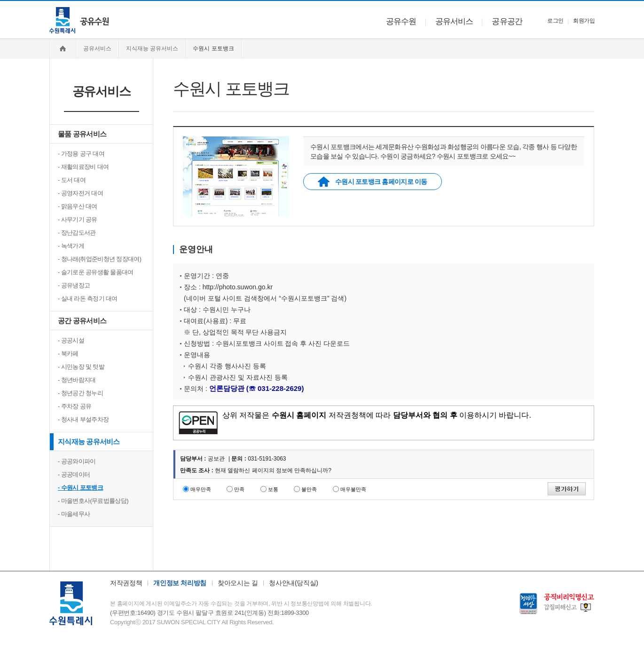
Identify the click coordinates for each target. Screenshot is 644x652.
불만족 (309, 489)
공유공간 (507, 21)
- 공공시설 (71, 340)
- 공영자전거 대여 (80, 193)
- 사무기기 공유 (78, 219)
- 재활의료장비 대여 (83, 167)
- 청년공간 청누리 (80, 393)
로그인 (555, 21)
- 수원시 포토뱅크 (80, 488)
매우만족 (201, 489)
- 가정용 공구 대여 (81, 154)
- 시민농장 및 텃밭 (81, 367)
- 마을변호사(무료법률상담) (93, 501)
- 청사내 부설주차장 (83, 419)
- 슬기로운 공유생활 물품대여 (96, 272)
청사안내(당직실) (293, 583)
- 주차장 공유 (75, 406)
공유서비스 (454, 21)
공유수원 (401, 21)
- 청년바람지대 (77, 380)
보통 (273, 489)
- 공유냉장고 (74, 285)
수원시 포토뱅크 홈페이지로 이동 (373, 182)
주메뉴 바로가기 (0, 0)
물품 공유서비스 (82, 134)
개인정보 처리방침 (180, 583)
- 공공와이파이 (77, 461)
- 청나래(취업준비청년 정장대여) (100, 259)
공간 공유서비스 (82, 321)
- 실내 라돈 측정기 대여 (88, 298)
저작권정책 (126, 583)
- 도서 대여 (72, 180)
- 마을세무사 (74, 514)
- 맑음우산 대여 (78, 206)
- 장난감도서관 (77, 233)
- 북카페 (68, 354)
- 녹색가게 (71, 246)
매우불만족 (353, 489)
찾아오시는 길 (238, 583)
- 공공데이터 (74, 474)
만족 (239, 489)
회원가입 (584, 21)
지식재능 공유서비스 (89, 441)
